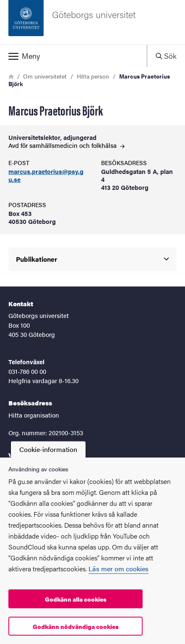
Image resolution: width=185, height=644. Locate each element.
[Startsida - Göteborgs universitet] (92, 22)
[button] (73, 56)
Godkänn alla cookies (76, 599)
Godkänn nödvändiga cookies (76, 626)
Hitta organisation (34, 415)
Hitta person (93, 76)
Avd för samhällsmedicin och (66, 145)
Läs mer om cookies (119, 569)
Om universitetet (45, 76)
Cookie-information (48, 449)
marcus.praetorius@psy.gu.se (46, 176)
